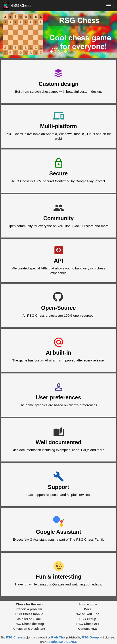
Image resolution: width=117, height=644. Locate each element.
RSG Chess (16, 6)
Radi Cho (58, 637)
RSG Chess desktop (29, 624)
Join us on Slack (29, 619)
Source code (88, 604)
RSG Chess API (88, 624)
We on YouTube (88, 614)
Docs (88, 609)
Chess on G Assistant (29, 629)
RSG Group (88, 619)
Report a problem (29, 609)
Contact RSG (88, 629)
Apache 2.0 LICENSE (62, 642)
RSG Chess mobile (29, 614)
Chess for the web (29, 604)
